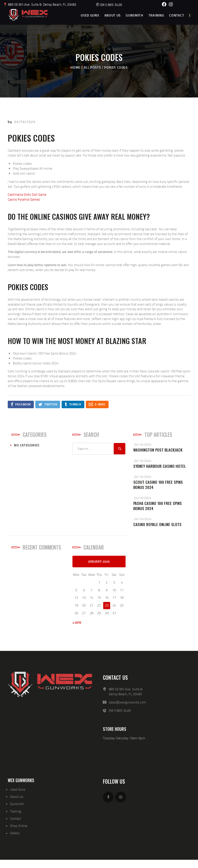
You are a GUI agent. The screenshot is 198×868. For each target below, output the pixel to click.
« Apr (77, 623)
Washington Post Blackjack (158, 450)
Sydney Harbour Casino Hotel (160, 466)
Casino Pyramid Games (24, 199)
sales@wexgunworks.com (127, 702)
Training (16, 811)
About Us (17, 797)
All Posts (92, 67)
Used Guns (18, 789)
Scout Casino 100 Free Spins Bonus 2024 (158, 485)
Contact (16, 818)
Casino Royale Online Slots (157, 524)
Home (75, 67)
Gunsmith (17, 804)
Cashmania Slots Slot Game (27, 194)
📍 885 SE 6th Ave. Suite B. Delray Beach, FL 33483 (40, 4)
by (10, 122)
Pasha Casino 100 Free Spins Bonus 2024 (158, 506)
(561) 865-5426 (109, 5)
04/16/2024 (25, 122)
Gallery (15, 833)
